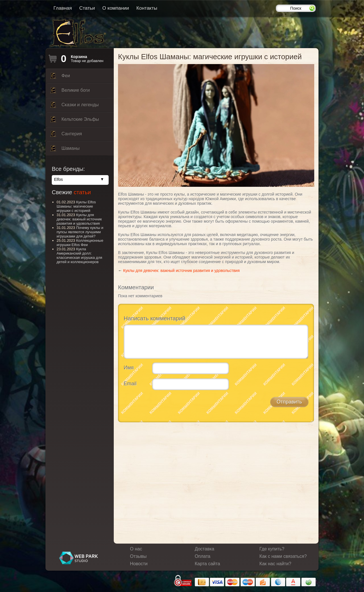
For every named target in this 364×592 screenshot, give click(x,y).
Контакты (147, 8)
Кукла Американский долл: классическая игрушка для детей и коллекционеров (79, 255)
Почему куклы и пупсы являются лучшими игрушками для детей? (80, 232)
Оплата (203, 556)
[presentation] (167, 405)
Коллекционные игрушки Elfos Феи (80, 243)
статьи (82, 192)
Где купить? (272, 549)
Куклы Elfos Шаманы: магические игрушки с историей (76, 206)
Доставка (205, 549)
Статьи (87, 8)
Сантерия (66, 135)
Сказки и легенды (74, 106)
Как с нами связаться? (283, 556)
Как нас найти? (275, 564)
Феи (60, 77)
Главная (63, 8)
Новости (139, 564)
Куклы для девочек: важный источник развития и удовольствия (181, 271)
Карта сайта (207, 564)
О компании (116, 8)
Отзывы (138, 556)
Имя (129, 368)
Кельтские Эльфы (75, 121)
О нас (136, 549)
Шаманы (65, 150)
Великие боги (70, 92)
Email (130, 384)
